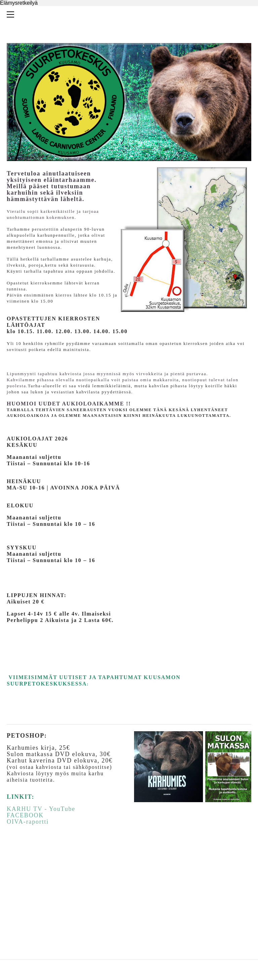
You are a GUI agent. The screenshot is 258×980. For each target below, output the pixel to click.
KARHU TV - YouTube (41, 809)
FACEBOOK (25, 815)
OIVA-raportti (28, 822)
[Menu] (12, 14)
